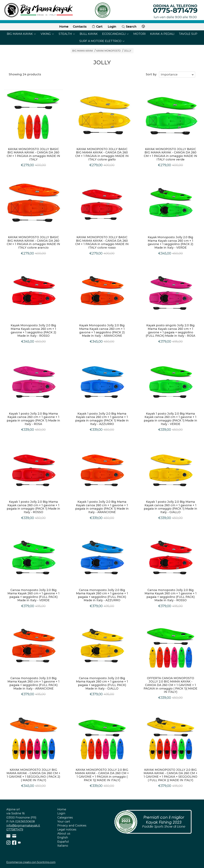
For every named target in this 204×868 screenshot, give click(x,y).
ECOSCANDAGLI (116, 34)
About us (64, 834)
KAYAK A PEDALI (162, 34)
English (63, 838)
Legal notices (67, 830)
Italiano (63, 846)
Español (63, 842)
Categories (65, 818)
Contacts (80, 27)
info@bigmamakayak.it (23, 826)
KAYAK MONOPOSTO (108, 51)
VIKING (47, 34)
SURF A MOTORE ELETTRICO (102, 41)
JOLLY (128, 51)
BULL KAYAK (89, 34)
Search (129, 27)
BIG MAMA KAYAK (22, 34)
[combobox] (177, 75)
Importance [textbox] (169, 75)
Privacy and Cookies (72, 826)
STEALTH (67, 34)
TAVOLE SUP (188, 34)
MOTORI (140, 34)
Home (64, 27)
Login (112, 27)
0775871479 (15, 830)
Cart (97, 27)
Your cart (64, 822)
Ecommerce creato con (31, 862)
